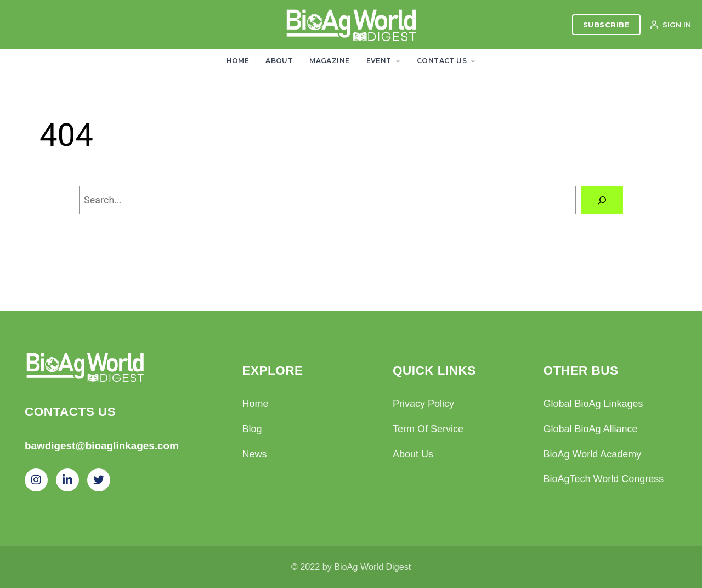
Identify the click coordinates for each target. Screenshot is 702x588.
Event (383, 61)
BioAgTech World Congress (604, 479)
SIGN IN (670, 25)
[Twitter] (99, 480)
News (255, 454)
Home (238, 61)
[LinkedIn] (67, 480)
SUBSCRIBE (607, 25)
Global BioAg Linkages (593, 404)
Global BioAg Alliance (591, 429)
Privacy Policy (423, 404)
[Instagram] (36, 480)
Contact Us (446, 61)
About (279, 61)
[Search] (602, 200)
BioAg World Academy (593, 454)
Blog (252, 429)
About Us (413, 454)
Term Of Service (428, 429)
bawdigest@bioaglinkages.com (102, 446)
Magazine (329, 61)
